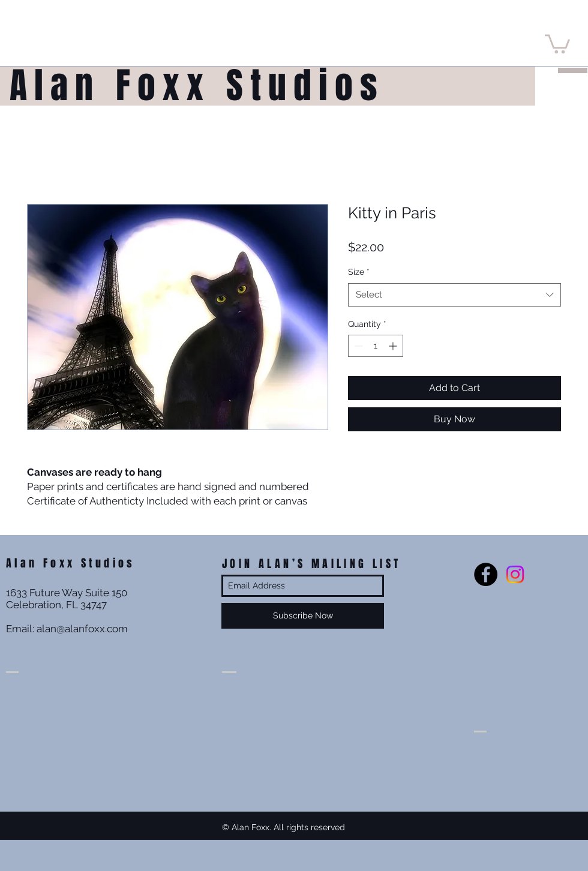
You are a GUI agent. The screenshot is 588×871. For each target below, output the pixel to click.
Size (359, 272)
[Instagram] (515, 574)
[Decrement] (357, 346)
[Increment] (394, 346)
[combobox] (454, 295)
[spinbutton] (376, 346)
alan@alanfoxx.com (82, 629)
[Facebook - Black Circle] (486, 574)
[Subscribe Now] (303, 616)
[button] (557, 43)
